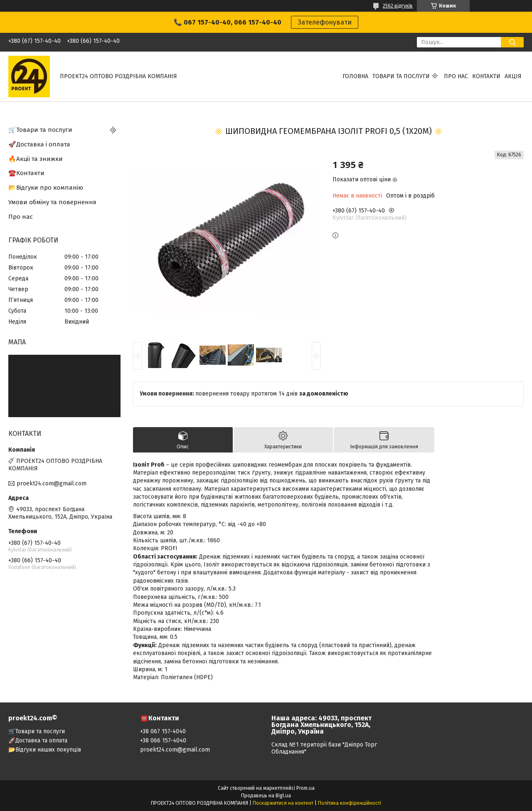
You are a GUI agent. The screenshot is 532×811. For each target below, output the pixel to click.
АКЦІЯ (513, 76)
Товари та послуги (401, 76)
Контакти (486, 76)
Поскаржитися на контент (283, 803)
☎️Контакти (26, 173)
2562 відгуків (398, 6)
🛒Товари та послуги (40, 130)
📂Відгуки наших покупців (45, 750)
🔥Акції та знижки (36, 159)
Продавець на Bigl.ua (266, 796)
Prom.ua (305, 788)
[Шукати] (512, 42)
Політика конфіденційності (350, 803)
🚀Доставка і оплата (39, 144)
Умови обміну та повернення (52, 202)
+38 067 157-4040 (163, 731)
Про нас (456, 76)
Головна (355, 76)
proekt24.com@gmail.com (52, 483)
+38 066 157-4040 (163, 741)
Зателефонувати (325, 22)
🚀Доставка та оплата (38, 741)
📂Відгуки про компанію (46, 188)
